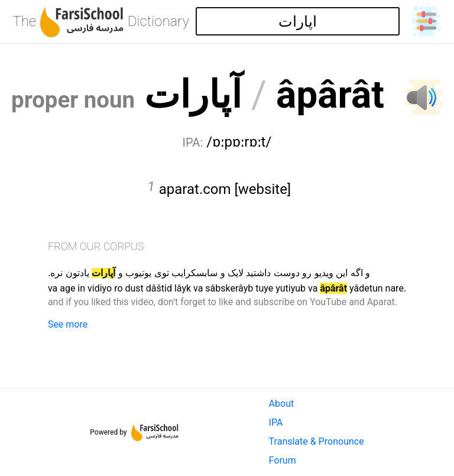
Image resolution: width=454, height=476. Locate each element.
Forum (283, 460)
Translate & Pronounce (317, 441)
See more (68, 324)
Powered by (134, 432)
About (282, 404)
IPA (276, 422)
